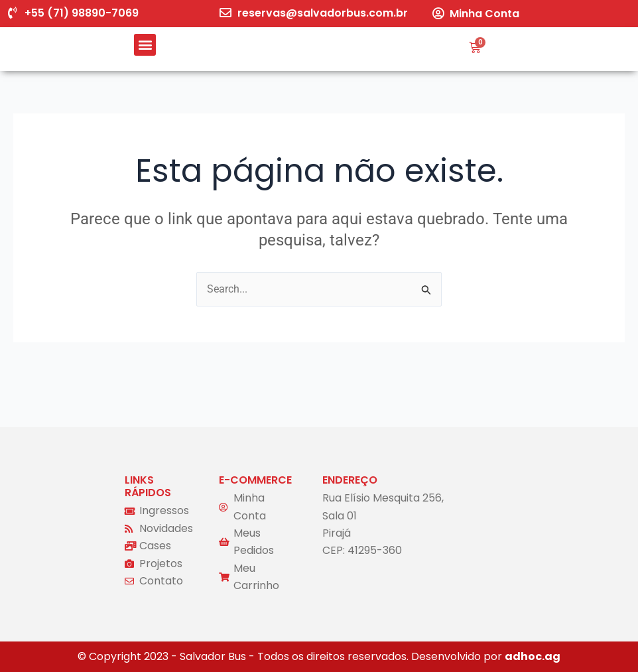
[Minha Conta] (438, 13)
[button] (145, 45)
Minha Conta (484, 14)
